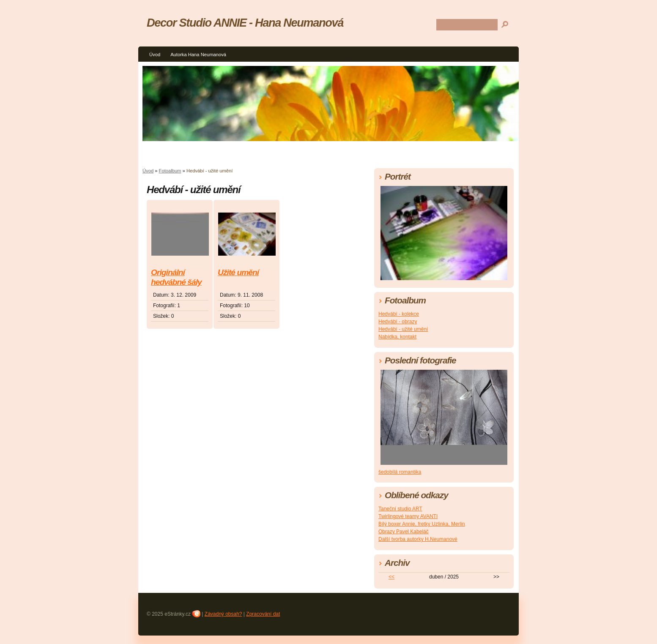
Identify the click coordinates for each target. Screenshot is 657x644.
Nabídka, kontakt (397, 337)
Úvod (155, 55)
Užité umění (238, 272)
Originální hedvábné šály (176, 277)
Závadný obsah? (223, 614)
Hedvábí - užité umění (403, 329)
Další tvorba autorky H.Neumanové (418, 539)
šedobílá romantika (400, 472)
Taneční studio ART (400, 509)
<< (391, 577)
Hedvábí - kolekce (399, 314)
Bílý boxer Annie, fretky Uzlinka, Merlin (422, 524)
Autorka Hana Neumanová (198, 55)
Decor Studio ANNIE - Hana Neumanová (245, 23)
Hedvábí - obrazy (398, 322)
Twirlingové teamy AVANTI (408, 516)
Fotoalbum (170, 171)
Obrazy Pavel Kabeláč (404, 532)
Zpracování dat (263, 614)
